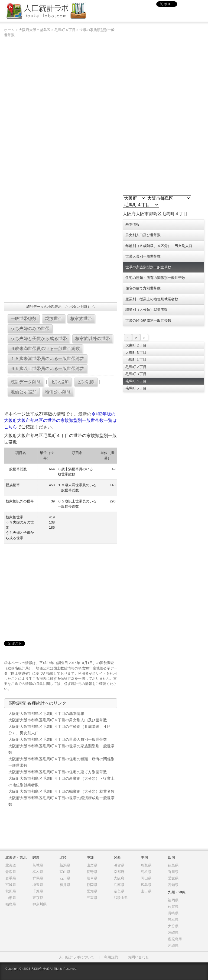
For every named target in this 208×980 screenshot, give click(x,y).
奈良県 (119, 891)
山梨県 (92, 865)
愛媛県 (173, 878)
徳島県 (173, 865)
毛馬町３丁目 (136, 374)
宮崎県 (173, 933)
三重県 (92, 898)
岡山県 (146, 878)
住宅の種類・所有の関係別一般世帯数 (155, 278)
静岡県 (92, 885)
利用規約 (111, 957)
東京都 (38, 898)
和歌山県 (121, 898)
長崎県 (173, 913)
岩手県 (11, 878)
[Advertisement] (61, 259)
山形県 (11, 898)
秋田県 (11, 891)
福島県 (11, 904)
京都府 (119, 872)
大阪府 (119, 878)
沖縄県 (173, 946)
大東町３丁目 (136, 353)
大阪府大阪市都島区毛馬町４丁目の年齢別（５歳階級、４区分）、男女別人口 (60, 730)
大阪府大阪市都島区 (35, 30)
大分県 (173, 926)
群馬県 (38, 878)
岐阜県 (92, 878)
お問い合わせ (138, 957)
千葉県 (38, 891)
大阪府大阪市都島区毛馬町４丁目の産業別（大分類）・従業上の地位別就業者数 (61, 782)
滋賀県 (119, 865)
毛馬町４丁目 (65, 30)
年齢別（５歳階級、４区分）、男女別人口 (159, 246)
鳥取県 (146, 865)
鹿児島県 (175, 939)
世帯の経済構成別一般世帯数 (148, 320)
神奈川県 (40, 904)
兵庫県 (119, 885)
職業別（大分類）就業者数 (147, 310)
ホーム (9, 30)
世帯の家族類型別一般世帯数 (148, 267)
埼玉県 (38, 885)
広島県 (146, 885)
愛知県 (92, 891)
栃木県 (38, 872)
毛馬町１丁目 (136, 360)
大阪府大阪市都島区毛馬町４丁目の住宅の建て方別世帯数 (58, 772)
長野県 (92, 872)
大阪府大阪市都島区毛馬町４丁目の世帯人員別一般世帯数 (58, 739)
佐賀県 (173, 907)
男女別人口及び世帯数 (143, 235)
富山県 (65, 872)
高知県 (173, 885)
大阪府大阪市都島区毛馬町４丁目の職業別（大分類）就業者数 (61, 791)
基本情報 (132, 224)
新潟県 (65, 865)
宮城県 (11, 885)
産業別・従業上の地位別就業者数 (152, 299)
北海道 (11, 865)
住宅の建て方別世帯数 (143, 288)
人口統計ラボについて (77, 957)
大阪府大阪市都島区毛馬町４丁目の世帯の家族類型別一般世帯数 (61, 749)
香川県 (173, 872)
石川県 (65, 878)
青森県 (11, 872)
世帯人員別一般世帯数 (143, 256)
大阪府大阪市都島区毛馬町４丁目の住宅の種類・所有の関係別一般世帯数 (61, 762)
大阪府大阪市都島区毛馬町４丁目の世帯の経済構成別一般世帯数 (61, 801)
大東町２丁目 (136, 345)
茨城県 (38, 865)
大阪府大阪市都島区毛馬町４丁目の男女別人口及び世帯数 (58, 720)
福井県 (65, 885)
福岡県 (173, 900)
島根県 (146, 872)
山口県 (146, 891)
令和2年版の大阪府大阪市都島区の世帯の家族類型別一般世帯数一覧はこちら (60, 420)
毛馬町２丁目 (136, 367)
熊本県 (173, 920)
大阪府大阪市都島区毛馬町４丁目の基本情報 (46, 714)
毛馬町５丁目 (136, 388)
